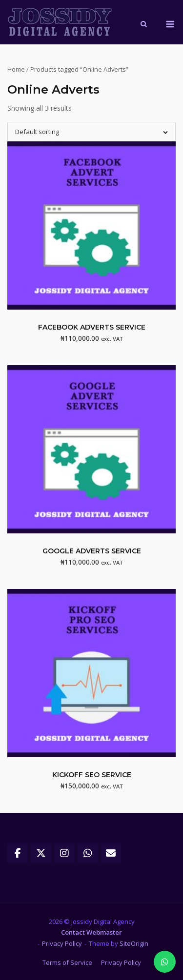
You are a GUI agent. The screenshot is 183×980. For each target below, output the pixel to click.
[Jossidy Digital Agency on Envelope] (111, 853)
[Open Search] (144, 25)
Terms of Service (67, 962)
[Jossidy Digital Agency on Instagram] (64, 853)
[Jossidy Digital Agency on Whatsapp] (88, 853)
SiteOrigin (134, 943)
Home (16, 69)
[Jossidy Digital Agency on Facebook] (18, 853)
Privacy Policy (62, 943)
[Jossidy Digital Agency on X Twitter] (41, 853)
